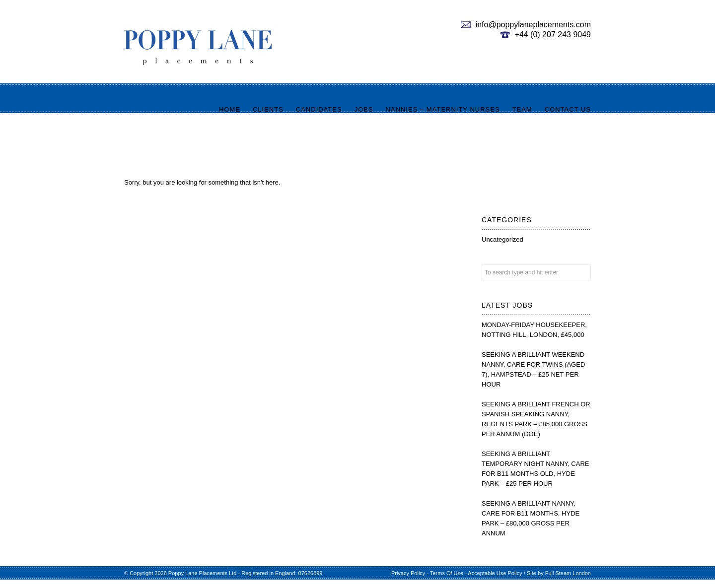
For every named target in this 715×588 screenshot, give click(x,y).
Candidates (319, 109)
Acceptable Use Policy (495, 573)
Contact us (568, 109)
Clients (268, 109)
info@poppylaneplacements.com (533, 25)
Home (230, 109)
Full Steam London (568, 573)
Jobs (364, 109)
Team (522, 109)
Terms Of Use (447, 573)
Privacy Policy (408, 573)
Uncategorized (502, 239)
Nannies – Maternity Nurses (443, 109)
